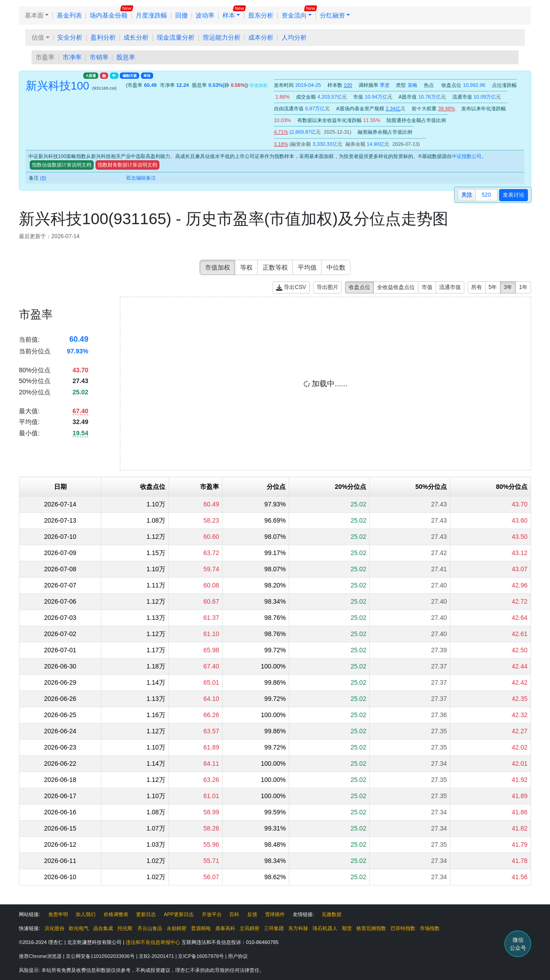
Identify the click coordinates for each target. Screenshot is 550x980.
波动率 (205, 15)
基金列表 (69, 15)
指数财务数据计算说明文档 (127, 165)
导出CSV (291, 287)
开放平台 (212, 914)
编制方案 (130, 76)
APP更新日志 (179, 914)
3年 (508, 287)
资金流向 (294, 15)
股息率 (126, 57)
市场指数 (430, 928)
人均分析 (294, 37)
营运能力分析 (222, 37)
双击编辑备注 (141, 178)
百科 (234, 914)
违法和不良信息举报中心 (153, 942)
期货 (347, 928)
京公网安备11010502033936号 (101, 956)
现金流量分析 (176, 37)
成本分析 (261, 37)
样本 (229, 15)
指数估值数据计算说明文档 (62, 165)
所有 (477, 287)
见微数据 (332, 914)
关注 (467, 195)
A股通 (91, 76)
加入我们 (86, 914)
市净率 (72, 57)
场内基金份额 (109, 15)
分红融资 (332, 15)
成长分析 (136, 37)
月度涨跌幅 (151, 15)
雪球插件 (275, 914)
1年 (523, 287)
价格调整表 (116, 914)
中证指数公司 (467, 156)
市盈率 (45, 57)
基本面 (34, 15)
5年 (493, 287)
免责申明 (58, 914)
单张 (147, 76)
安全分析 (70, 37)
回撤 (182, 15)
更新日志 (146, 914)
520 (486, 195)
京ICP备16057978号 (202, 956)
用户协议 (238, 956)
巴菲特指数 (403, 928)
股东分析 (261, 15)
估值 (38, 37)
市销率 (99, 57)
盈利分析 (103, 37)
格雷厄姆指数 (371, 928)
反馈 (252, 914)
